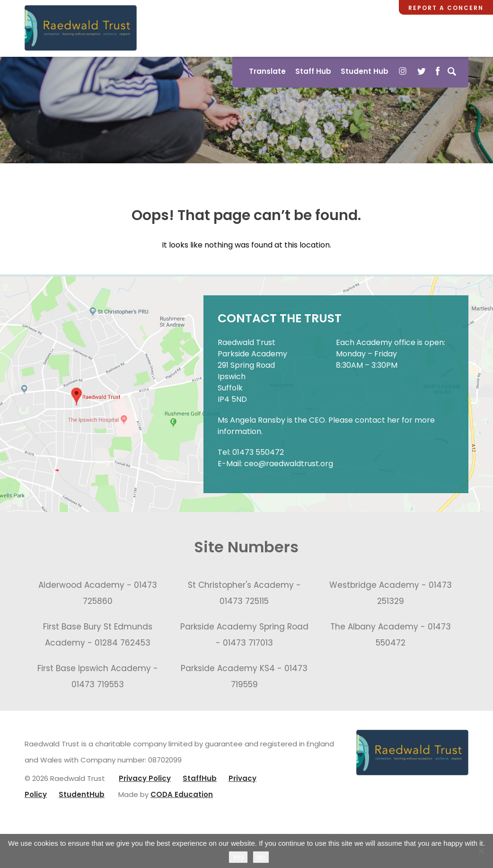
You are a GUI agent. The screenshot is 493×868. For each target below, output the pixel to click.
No (261, 857)
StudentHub (82, 794)
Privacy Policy (145, 778)
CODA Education (182, 794)
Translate (267, 71)
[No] (481, 851)
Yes (238, 857)
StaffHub (200, 778)
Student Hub (365, 71)
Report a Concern (446, 8)
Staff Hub (313, 71)
